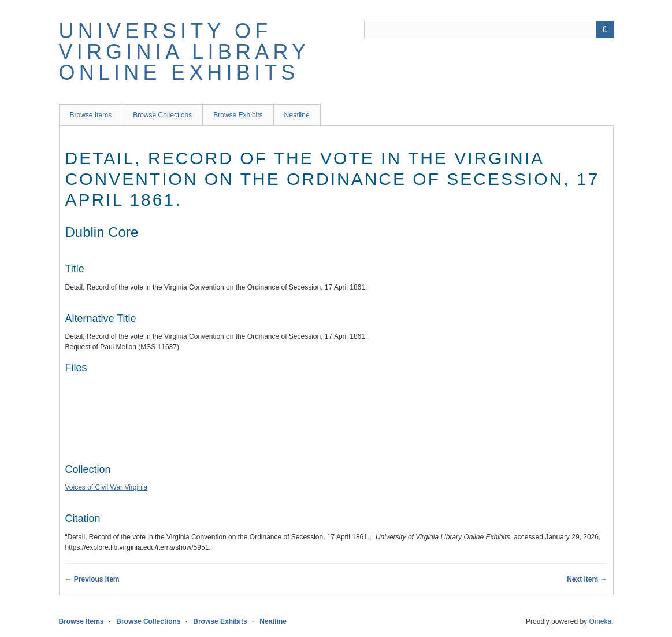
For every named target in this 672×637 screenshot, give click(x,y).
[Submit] (605, 29)
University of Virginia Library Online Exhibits (184, 52)
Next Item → (587, 579)
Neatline (297, 115)
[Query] (489, 29)
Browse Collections (162, 115)
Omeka (600, 621)
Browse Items (91, 115)
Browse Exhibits (238, 115)
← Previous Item (92, 579)
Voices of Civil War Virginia (107, 487)
